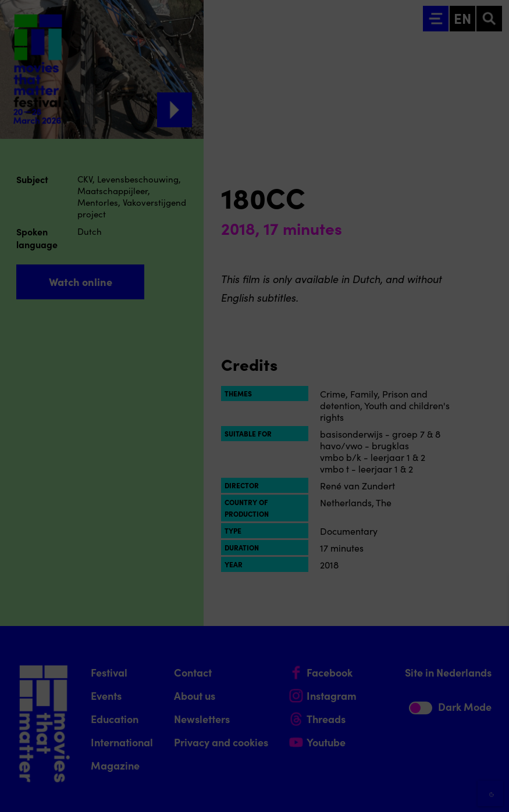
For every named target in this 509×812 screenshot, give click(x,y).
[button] (398, 678)
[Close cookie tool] (491, 595)
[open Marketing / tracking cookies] (490, 714)
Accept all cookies (410, 756)
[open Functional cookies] (490, 679)
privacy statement (364, 640)
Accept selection (410, 790)
